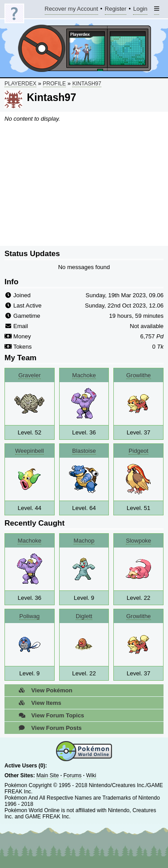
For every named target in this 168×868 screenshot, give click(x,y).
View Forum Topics (49, 715)
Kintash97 (86, 84)
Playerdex (20, 84)
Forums (72, 775)
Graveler (30, 375)
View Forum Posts (47, 728)
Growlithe (139, 375)
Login (140, 10)
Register (116, 10)
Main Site (47, 775)
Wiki (91, 775)
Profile (54, 84)
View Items (37, 703)
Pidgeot (138, 451)
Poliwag (30, 616)
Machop (84, 541)
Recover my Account (71, 10)
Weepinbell (30, 451)
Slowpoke (138, 541)
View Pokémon (43, 690)
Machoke (84, 375)
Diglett (84, 616)
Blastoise (84, 451)
